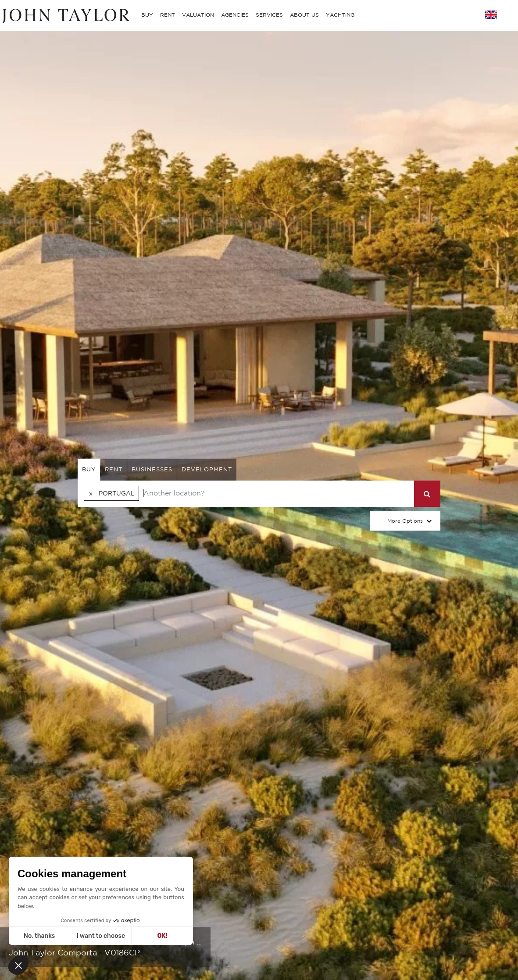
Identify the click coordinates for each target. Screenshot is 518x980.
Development (207, 469)
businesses (152, 469)
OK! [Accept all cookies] (163, 936)
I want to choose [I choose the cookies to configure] (101, 936)
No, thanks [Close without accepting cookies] (39, 936)
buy (89, 469)
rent (114, 469)
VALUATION (198, 15)
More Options (405, 521)
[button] (18, 965)
